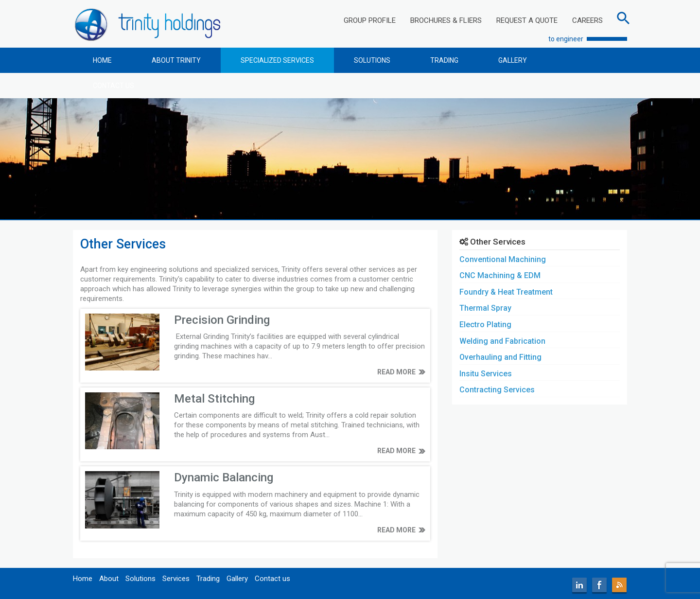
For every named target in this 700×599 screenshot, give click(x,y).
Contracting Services (497, 390)
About (109, 579)
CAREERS (587, 20)
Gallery (237, 579)
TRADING (444, 60)
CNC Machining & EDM (500, 275)
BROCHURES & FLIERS (446, 20)
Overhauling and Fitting (500, 357)
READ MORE (396, 372)
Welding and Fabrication (502, 341)
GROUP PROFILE (370, 20)
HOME (102, 60)
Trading (208, 579)
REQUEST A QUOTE (527, 20)
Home (83, 579)
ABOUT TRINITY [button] (176, 60)
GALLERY (513, 60)
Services (176, 579)
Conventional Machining (503, 259)
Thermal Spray (485, 308)
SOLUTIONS (372, 60)
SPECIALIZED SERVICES (277, 60)
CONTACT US (114, 86)
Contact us (272, 579)
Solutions (140, 579)
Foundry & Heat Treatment (506, 292)
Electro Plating (485, 325)
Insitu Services (486, 374)
